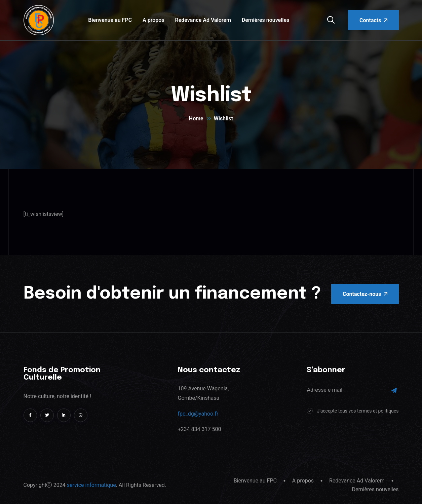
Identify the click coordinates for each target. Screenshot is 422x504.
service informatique (91, 485)
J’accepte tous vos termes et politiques (358, 411)
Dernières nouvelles (266, 20)
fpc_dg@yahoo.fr (198, 414)
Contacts (373, 20)
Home (196, 119)
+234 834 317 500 (199, 429)
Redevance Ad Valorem (203, 20)
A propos (154, 20)
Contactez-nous (365, 294)
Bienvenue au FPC (110, 20)
